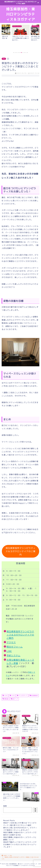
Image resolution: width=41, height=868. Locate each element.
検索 (5, 806)
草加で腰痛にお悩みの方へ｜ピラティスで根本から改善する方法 (20, 834)
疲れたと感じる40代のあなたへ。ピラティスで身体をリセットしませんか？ (20, 829)
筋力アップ (15, 699)
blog (4, 59)
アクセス (11, 642)
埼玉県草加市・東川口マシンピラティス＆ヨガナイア (21, 14)
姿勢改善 (6, 699)
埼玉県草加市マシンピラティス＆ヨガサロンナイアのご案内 (20, 551)
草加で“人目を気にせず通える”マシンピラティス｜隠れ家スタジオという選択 (20, 824)
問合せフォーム (15, 647)
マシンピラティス (23, 696)
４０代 (6, 696)
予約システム (13, 655)
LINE (9, 651)
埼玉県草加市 (34, 696)
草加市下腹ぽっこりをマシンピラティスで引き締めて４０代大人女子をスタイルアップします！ (20, 845)
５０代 (13, 696)
